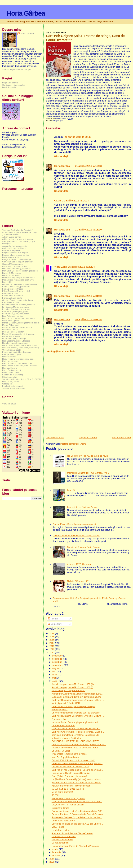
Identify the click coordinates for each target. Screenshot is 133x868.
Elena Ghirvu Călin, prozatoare (16, 287)
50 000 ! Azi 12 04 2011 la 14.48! (68, 789)
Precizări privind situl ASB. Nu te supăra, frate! (75, 748)
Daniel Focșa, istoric (11, 275)
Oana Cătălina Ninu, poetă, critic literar (20, 345)
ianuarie (56, 855)
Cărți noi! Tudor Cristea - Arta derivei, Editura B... (76, 729)
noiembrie (57, 659)
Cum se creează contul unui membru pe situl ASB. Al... (79, 745)
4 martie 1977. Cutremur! (80, 564)
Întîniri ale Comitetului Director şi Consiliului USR (76, 735)
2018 (52, 633)
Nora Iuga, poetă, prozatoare (15, 343)
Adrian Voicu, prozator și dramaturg (18, 239)
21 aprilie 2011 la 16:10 (88, 230)
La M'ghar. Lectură (61, 830)
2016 (52, 637)
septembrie (58, 665)
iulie (54, 672)
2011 (52, 652)
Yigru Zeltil (61, 267)
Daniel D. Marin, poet (12, 273)
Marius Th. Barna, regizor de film (17, 327)
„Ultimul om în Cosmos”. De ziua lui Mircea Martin (76, 783)
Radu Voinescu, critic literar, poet (17, 363)
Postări (53, 619)
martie (56, 849)
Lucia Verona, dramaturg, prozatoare (19, 318)
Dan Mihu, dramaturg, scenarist (16, 268)
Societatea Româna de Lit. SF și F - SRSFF (22, 379)
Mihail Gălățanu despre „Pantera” (68, 690)
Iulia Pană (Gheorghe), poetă (15, 311)
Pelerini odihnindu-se (62, 840)
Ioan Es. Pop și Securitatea (65, 757)
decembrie (58, 656)
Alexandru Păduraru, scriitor (15, 246)
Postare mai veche (121, 438)
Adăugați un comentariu (61, 351)
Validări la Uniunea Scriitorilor (66, 738)
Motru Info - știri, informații (14, 338)
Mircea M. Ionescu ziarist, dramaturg (19, 334)
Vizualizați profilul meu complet (17, 70)
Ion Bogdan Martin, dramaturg (16, 307)
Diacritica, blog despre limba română (19, 277)
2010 (52, 859)
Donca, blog (8, 282)
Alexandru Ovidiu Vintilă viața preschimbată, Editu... (77, 694)
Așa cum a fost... (60, 719)
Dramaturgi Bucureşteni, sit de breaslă (19, 284)
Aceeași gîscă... (60, 710)
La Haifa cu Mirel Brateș (64, 836)
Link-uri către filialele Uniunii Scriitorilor (71, 773)
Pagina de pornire (88, 438)
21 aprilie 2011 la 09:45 (78, 137)
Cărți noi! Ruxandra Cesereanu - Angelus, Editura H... (78, 700)
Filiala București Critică (13, 289)
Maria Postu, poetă (11, 320)
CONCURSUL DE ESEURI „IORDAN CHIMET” (75, 741)
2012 (52, 649)
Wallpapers (7, 384)
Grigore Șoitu (59, 121)
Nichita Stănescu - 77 (78, 581)
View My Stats (9, 404)
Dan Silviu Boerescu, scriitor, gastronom (20, 271)
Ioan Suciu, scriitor (11, 302)
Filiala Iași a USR (10, 293)
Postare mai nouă (55, 438)
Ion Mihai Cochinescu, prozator (16, 309)
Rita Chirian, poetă (11, 372)
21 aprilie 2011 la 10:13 (88, 166)
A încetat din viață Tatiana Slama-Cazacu (72, 833)
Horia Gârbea (26, 13)
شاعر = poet (58, 827)
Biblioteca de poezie (11, 250)
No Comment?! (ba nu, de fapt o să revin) (88, 456)
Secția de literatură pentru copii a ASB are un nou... (77, 824)
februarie (57, 852)
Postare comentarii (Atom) (73, 444)
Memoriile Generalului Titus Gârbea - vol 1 (88, 473)
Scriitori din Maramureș (13, 375)
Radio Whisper (9, 357)
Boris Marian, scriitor (12, 257)
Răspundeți (61, 156)
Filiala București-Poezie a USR (16, 291)
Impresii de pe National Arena (82, 507)
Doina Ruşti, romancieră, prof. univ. (18, 280)
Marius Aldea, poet (11, 325)
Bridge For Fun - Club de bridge (17, 259)
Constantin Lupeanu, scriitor (15, 266)
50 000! (55, 795)
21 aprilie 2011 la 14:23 (75, 201)
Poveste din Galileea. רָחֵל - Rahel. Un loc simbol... (77, 817)
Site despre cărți (10, 377)
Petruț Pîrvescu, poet (12, 354)
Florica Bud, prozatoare (13, 296)
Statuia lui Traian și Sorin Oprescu (84, 547)
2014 (52, 643)
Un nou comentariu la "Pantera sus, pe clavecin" (76, 713)
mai (54, 678)
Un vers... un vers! (61, 751)
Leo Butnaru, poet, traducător (15, 314)
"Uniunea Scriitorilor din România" (17, 230)
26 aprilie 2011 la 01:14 (88, 319)
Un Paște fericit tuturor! (63, 725)
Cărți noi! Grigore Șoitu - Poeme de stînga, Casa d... (78, 732)
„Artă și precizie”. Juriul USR (66, 703)
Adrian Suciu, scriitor (12, 237)
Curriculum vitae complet (13, 85)
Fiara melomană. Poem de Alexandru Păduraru (75, 846)
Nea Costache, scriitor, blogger (16, 341)
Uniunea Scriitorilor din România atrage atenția (76, 536)
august (56, 668)
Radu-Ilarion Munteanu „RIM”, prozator (20, 366)
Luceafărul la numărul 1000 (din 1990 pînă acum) (76, 697)
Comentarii (55, 624)
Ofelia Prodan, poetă (12, 350)
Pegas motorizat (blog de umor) (16, 352)
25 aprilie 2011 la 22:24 (81, 267)
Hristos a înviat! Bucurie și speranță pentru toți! (75, 722)
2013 (52, 646)
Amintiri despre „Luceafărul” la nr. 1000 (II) (73, 684)
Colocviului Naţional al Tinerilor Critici (70, 767)
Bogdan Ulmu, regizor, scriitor (16, 255)
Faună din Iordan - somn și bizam (68, 798)
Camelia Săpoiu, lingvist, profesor (17, 262)
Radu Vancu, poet (10, 361)
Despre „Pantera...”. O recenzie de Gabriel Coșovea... (78, 814)
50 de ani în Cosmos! (62, 792)
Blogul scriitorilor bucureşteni (15, 253)
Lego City (72, 490)
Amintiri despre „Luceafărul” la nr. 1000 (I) (72, 687)
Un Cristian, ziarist (10, 381)
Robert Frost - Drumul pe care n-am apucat (74, 524)
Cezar (58, 201)
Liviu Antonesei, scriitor (13, 316)
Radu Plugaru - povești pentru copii (18, 359)
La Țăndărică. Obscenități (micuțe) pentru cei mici (76, 779)
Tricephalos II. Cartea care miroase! (69, 754)
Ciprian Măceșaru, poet (13, 264)
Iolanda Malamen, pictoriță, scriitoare (19, 305)
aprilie (55, 681)
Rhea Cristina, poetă (12, 370)
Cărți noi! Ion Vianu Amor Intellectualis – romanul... (77, 802)
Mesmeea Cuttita (10, 329)
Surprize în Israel (60, 808)
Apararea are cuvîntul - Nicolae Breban (71, 786)
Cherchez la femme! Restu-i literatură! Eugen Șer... (77, 763)
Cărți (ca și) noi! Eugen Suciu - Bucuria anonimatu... (77, 770)
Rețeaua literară (9, 368)
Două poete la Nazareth (63, 821)
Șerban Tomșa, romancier (14, 388)
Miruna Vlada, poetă (11, 336)
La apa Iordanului (60, 843)
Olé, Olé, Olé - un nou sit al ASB (68, 805)
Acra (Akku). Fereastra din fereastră (70, 776)
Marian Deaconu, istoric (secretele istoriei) (21, 323)
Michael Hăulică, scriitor (13, 332)
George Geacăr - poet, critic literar (18, 300)
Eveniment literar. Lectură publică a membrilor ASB (77, 811)
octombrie (57, 662)
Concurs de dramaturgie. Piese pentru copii (73, 706)
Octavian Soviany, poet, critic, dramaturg (20, 348)
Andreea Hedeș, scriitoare (14, 248)
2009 (52, 862)
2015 (52, 640)
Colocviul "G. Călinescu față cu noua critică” (73, 760)
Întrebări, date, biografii (13, 386)
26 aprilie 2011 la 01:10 (88, 296)
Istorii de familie (9, 87)
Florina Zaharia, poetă (12, 298)
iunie (55, 675)
